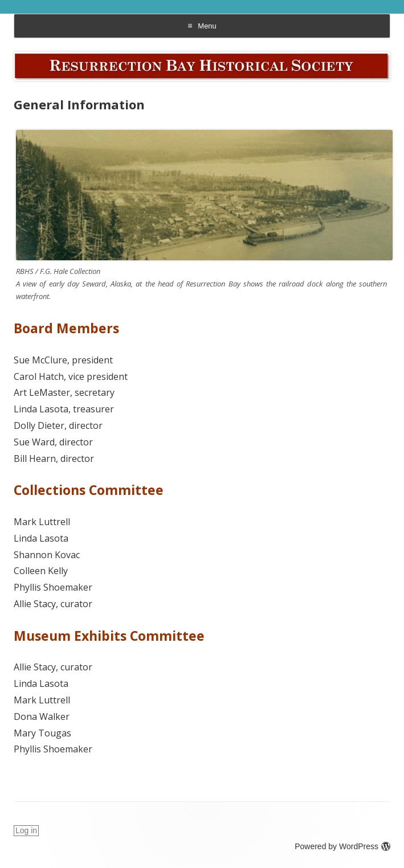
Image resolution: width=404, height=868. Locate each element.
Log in (26, 830)
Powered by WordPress (342, 846)
